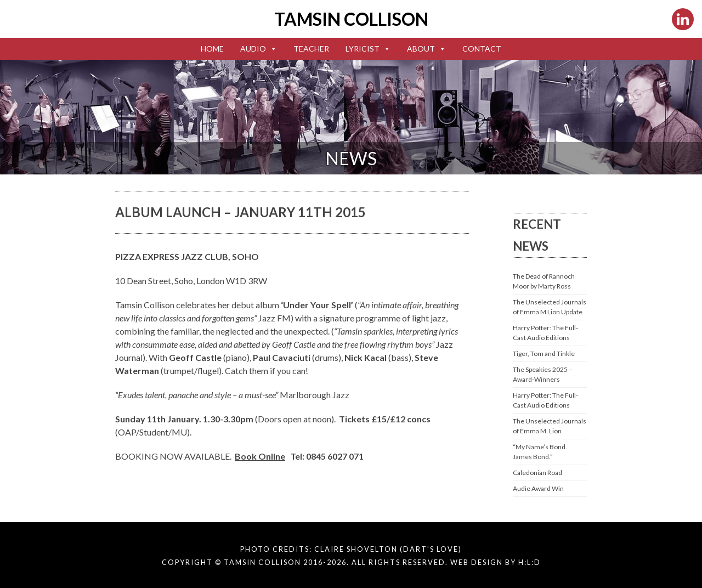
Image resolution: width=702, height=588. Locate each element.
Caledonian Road (537, 473)
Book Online (260, 456)
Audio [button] (259, 49)
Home (212, 49)
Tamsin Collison (351, 19)
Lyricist (368, 49)
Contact (482, 49)
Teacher (311, 49)
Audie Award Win (538, 488)
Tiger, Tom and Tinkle (544, 354)
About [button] (426, 49)
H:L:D (530, 562)
